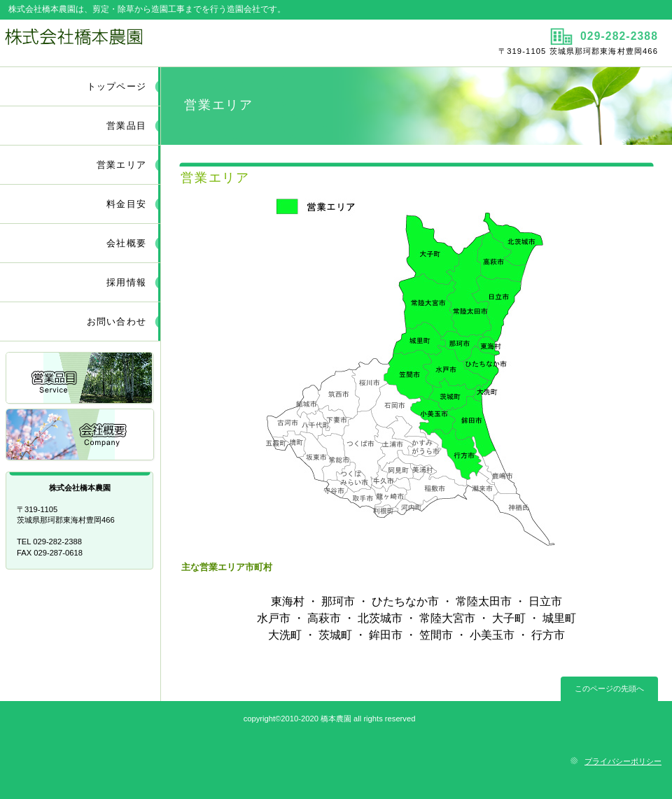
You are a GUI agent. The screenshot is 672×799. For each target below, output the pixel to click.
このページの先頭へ (609, 688)
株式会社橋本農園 (166, 43)
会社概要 (80, 436)
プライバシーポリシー (623, 761)
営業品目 (80, 379)
